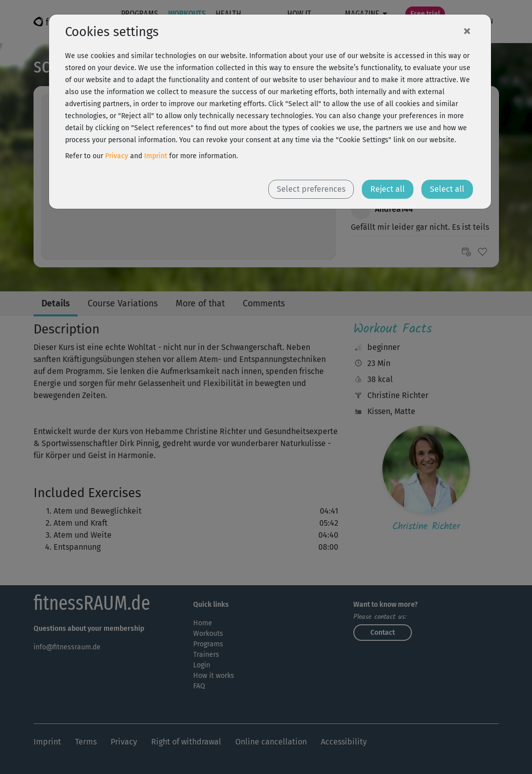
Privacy (117, 156)
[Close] (467, 31)
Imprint (156, 156)
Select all (447, 189)
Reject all (388, 189)
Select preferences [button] (311, 189)
